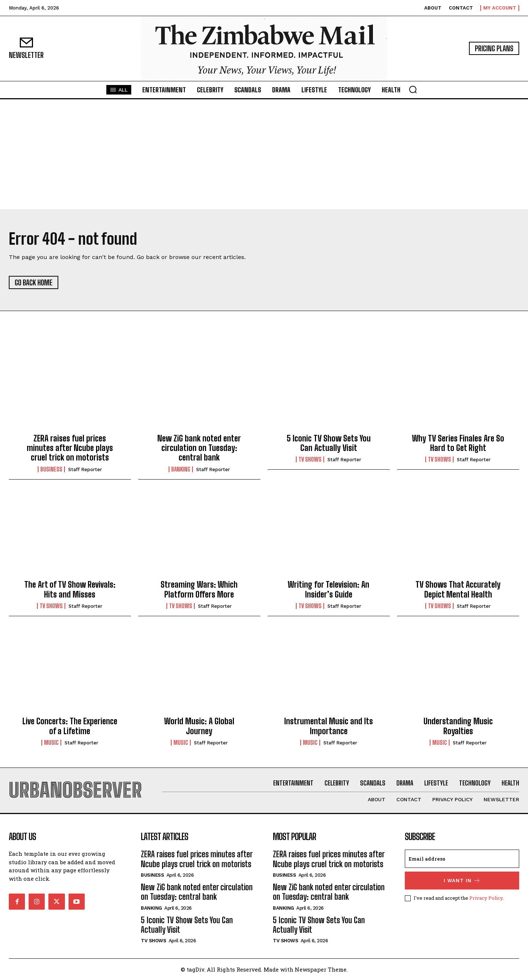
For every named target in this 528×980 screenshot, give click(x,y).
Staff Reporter (85, 469)
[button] (413, 89)
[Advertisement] (264, 154)
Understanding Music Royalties (458, 726)
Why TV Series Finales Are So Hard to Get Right (458, 443)
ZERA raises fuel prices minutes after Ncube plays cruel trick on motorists (70, 448)
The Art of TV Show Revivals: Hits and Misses (70, 589)
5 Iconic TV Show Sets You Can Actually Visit (329, 443)
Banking (181, 469)
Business (51, 469)
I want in (462, 881)
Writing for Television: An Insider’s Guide (329, 589)
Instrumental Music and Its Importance (329, 726)
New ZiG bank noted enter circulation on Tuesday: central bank (199, 448)
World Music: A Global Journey (199, 726)
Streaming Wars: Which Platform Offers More (199, 589)
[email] (462, 859)
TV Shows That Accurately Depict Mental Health (458, 589)
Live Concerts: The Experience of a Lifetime (70, 726)
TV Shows (310, 459)
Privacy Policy (486, 898)
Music (51, 743)
